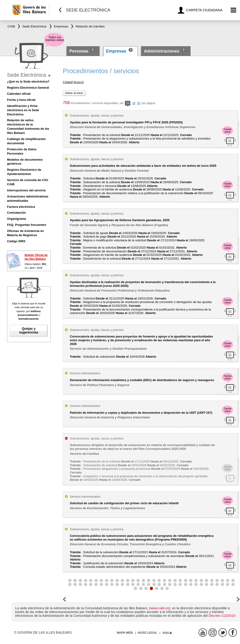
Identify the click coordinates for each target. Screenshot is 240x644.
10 (128, 104)
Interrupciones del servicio (26, 190)
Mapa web (125, 633)
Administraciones (162, 51)
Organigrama (17, 219)
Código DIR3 (16, 241)
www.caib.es (160, 608)
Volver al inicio (74, 93)
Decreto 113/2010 (222, 616)
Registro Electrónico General (28, 88)
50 (139, 103)
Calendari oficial (19, 94)
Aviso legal (147, 633)
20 (134, 103)
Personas (79, 51)
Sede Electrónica (26, 75)
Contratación (16, 213)
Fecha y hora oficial (21, 100)
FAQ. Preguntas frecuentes (27, 225)
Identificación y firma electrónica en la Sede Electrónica (23, 110)
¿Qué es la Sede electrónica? (28, 81)
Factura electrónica (21, 207)
